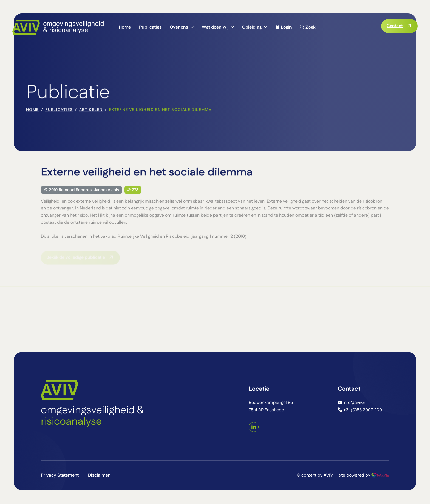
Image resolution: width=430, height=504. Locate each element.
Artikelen (91, 110)
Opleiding (252, 27)
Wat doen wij (215, 27)
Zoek (308, 27)
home (32, 110)
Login (284, 27)
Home (125, 27)
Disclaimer (99, 475)
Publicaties (150, 27)
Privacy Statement (60, 475)
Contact (395, 26)
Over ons (179, 27)
